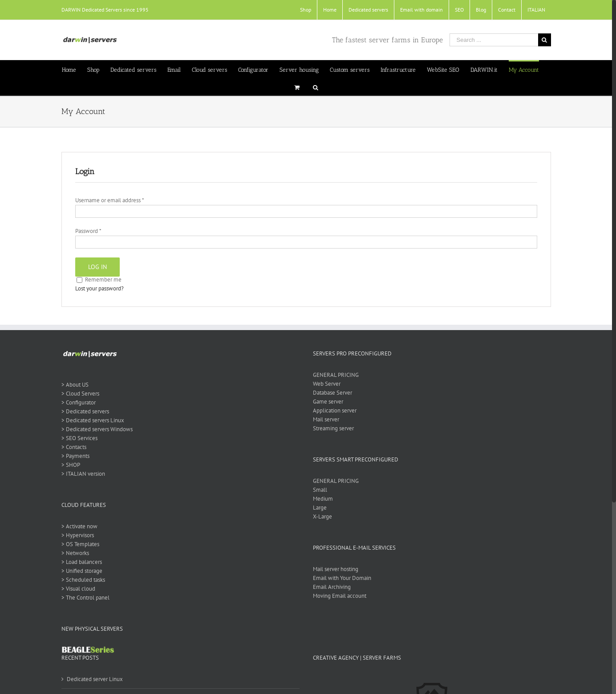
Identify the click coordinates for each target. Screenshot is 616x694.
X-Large (322, 516)
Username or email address (109, 200)
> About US (75, 385)
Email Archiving (332, 587)
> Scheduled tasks (83, 580)
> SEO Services (79, 438)
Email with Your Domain (342, 578)
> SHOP (71, 465)
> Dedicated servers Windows (97, 429)
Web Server (327, 384)
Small (320, 490)
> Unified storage (82, 571)
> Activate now (79, 526)
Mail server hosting (336, 569)
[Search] (316, 87)
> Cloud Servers (80, 394)
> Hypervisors (78, 535)
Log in (97, 267)
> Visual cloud (78, 589)
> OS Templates (80, 544)
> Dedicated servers (85, 411)
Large (320, 508)
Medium (323, 499)
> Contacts (74, 447)
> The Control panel (85, 598)
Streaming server (333, 428)
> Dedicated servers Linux (93, 420)
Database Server (332, 393)
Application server (335, 410)
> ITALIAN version (83, 474)
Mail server (326, 419)
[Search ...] (494, 40)
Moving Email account (340, 596)
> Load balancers (82, 562)
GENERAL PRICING (336, 375)
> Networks (75, 553)
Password (88, 231)
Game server (328, 402)
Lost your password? (99, 288)
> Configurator (79, 402)
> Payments (75, 456)
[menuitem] (306, 10)
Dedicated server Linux (95, 679)
